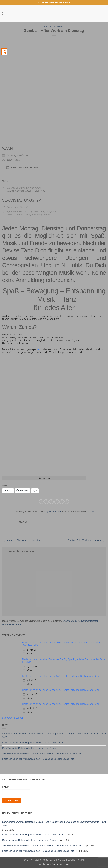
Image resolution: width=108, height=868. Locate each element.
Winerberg (36, 215)
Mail (40, 349)
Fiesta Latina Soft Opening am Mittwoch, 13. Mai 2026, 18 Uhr (33, 743)
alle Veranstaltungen (13, 718)
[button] (4, 13)
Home (25, 860)
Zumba (47, 215)
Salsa (27, 215)
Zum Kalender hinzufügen (22, 167)
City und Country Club (39, 212)
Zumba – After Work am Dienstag (21, 540)
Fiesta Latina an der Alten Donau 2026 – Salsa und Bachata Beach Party (38, 759)
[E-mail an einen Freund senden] (57, 502)
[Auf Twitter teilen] (51, 502)
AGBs (45, 860)
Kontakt (81, 860)
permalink (91, 511)
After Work (12, 212)
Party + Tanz (50, 26)
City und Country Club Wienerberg (24, 188)
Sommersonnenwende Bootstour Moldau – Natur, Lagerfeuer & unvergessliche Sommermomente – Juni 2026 (54, 736)
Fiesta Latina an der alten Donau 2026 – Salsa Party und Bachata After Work (61, 676)
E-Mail (6, 787)
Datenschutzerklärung (63, 860)
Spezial (61, 26)
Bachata (23, 212)
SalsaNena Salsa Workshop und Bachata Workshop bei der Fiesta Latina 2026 (41, 754)
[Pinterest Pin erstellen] (62, 502)
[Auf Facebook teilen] (46, 502)
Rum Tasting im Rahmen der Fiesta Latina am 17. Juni (29, 748)
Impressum (35, 860)
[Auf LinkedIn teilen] (67, 502)
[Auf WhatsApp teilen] (41, 502)
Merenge (19, 215)
